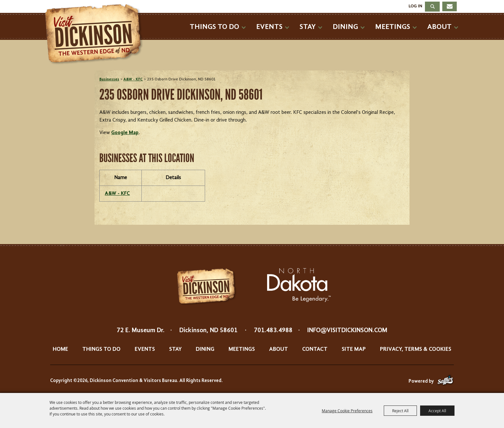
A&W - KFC (133, 79)
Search (432, 7)
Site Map (354, 349)
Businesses (109, 79)
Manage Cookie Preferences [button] (347, 411)
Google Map (125, 133)
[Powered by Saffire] (445, 382)
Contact (315, 349)
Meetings (393, 27)
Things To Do (214, 27)
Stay (308, 27)
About (439, 27)
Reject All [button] (400, 411)
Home (60, 349)
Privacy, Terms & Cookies (416, 349)
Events (269, 27)
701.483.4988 (273, 331)
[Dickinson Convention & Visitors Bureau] (96, 34)
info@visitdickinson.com (347, 331)
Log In (415, 6)
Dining (345, 27)
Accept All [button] (437, 411)
